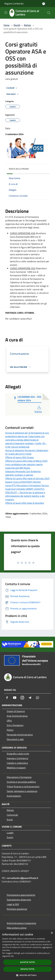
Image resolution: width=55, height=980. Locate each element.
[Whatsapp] (38, 698)
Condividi (12, 88)
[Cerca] (49, 13)
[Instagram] (22, 698)
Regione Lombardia (14, 4)
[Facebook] (7, 698)
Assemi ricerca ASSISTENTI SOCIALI (23, 482)
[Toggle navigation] (6, 13)
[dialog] (27, 955)
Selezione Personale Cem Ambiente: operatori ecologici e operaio (23, 473)
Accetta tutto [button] (27, 962)
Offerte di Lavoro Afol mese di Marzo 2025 (26, 461)
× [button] (52, 933)
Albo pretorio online (17, 928)
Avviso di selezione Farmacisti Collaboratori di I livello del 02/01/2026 (27, 452)
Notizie (27, 25)
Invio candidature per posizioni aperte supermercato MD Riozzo (24, 466)
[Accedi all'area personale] (44, 4)
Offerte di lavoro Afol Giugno (20, 457)
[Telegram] (30, 698)
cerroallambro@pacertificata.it (22, 878)
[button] (28, 975)
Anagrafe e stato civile (18, 754)
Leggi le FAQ (13, 904)
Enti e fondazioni (15, 725)
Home (6, 25)
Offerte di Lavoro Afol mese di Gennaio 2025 (27, 478)
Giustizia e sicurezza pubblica (21, 782)
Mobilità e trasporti (16, 768)
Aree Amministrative (17, 716)
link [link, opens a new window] (12, 956)
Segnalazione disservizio (19, 900)
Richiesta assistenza (17, 909)
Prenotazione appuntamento (21, 895)
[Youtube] (15, 698)
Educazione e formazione (19, 777)
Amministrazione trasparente (21, 923)
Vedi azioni (13, 94)
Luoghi (10, 833)
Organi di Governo (16, 711)
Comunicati (12, 815)
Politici (10, 730)
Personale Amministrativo (20, 735)
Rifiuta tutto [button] (27, 969)
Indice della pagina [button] (19, 169)
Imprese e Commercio (17, 758)
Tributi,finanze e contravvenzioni (23, 786)
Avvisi (10, 820)
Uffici (9, 721)
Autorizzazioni (14, 796)
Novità (17, 25)
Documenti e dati (15, 739)
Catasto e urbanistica (17, 763)
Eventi (10, 837)
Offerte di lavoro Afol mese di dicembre (25, 503)
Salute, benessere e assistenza (22, 791)
